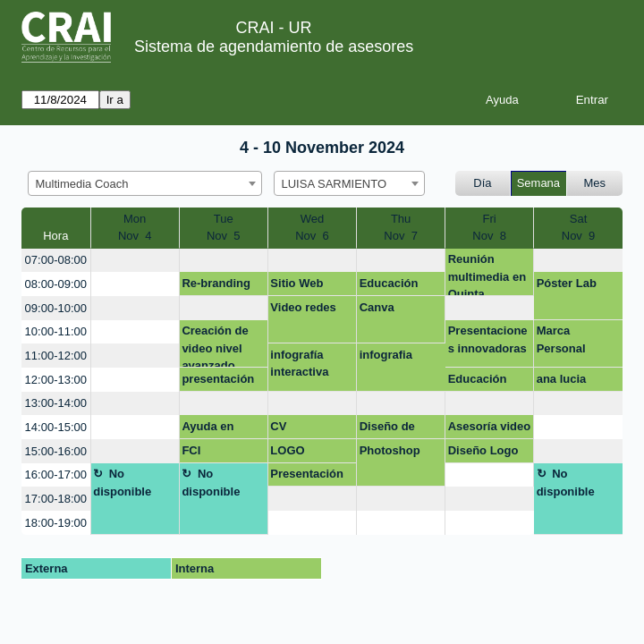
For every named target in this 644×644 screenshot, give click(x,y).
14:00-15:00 (56, 427)
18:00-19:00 (56, 523)
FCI (191, 450)
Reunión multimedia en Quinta (487, 274)
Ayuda (502, 100)
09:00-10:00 (56, 308)
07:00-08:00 (56, 260)
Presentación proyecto (307, 477)
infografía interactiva (299, 364)
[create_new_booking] (135, 261)
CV (278, 426)
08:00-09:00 (56, 284)
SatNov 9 (579, 228)
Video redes (303, 307)
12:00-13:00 (56, 380)
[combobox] (145, 183)
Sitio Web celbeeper (297, 286)
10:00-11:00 (56, 331)
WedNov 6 (312, 228)
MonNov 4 (135, 228)
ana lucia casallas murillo (562, 382)
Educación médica (389, 286)
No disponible (122, 483)
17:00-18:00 (56, 499)
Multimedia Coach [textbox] (82, 184)
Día (482, 183)
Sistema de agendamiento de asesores (274, 47)
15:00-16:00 (56, 451)
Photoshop (390, 450)
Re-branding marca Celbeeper (216, 286)
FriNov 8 (489, 228)
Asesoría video (490, 426)
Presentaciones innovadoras (488, 339)
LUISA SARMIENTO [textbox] (335, 184)
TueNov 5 (224, 228)
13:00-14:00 (56, 403)
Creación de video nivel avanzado (215, 346)
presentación (218, 379)
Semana (538, 183)
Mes (595, 183)
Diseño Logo (483, 450)
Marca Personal (561, 339)
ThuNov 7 (401, 228)
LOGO (287, 450)
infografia (386, 355)
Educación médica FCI (479, 382)
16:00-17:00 (56, 475)
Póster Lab (567, 283)
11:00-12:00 (56, 356)
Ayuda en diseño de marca (209, 429)
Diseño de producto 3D (394, 429)
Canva (377, 307)
